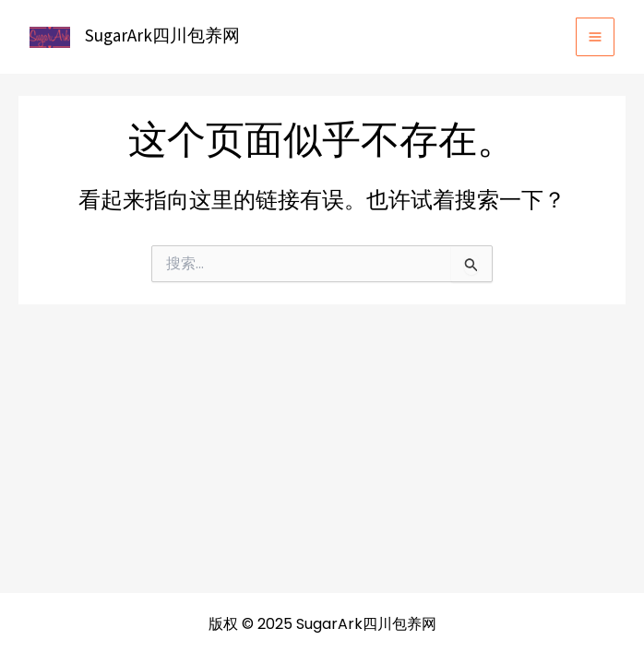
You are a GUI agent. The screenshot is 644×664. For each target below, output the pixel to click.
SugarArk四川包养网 (162, 36)
